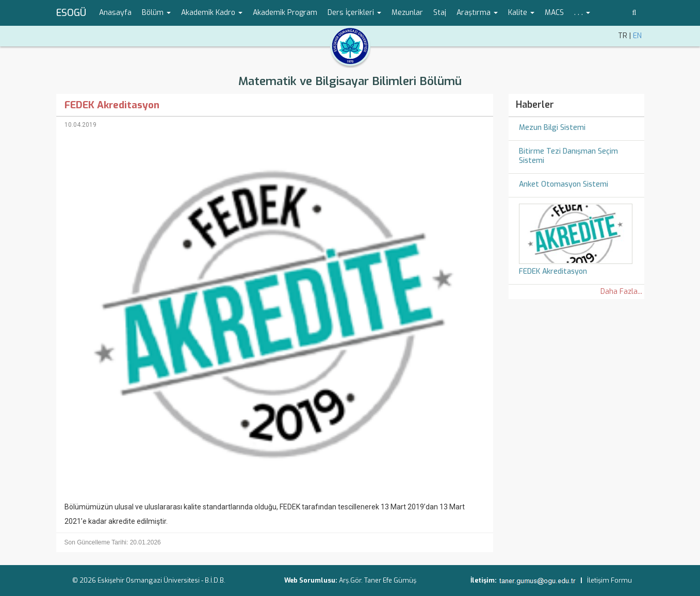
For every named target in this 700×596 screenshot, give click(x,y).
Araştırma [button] (477, 13)
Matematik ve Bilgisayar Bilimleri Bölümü (350, 81)
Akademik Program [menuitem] (285, 13)
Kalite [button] (521, 13)
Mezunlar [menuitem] (407, 13)
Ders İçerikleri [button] (354, 13)
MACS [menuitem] (554, 13)
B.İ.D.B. (215, 580)
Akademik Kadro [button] (212, 13)
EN (637, 36)
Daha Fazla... (621, 292)
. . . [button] (582, 13)
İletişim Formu (609, 580)
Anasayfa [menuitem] (115, 13)
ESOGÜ (71, 13)
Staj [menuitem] (440, 13)
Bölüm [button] (156, 13)
